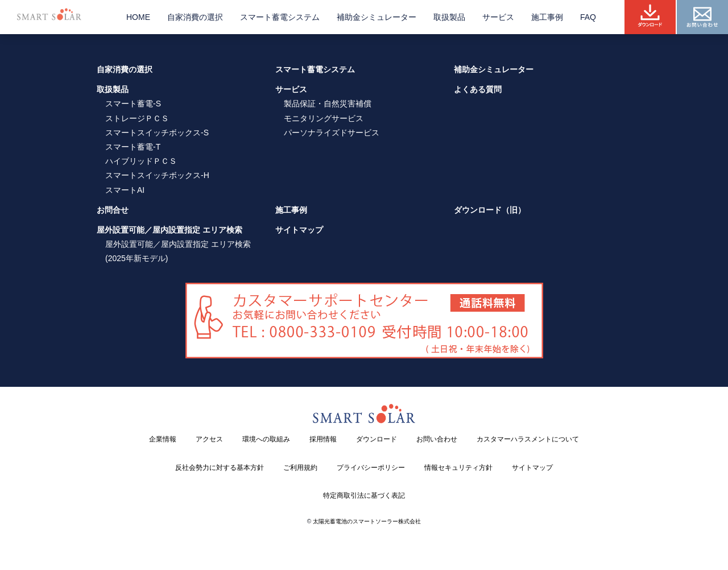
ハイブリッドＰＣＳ (141, 161)
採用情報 (323, 439)
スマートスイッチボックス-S (157, 133)
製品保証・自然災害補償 (328, 104)
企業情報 (163, 439)
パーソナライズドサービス (332, 133)
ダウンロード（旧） (490, 210)
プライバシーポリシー (371, 468)
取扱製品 (449, 17)
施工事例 (547, 17)
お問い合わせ (437, 439)
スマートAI (125, 190)
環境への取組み (266, 439)
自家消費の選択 (195, 17)
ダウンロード (377, 439)
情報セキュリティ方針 (458, 468)
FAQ (588, 17)
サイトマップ (299, 230)
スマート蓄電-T (133, 147)
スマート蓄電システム (280, 17)
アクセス (209, 439)
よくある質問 (478, 89)
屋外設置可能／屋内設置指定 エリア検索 (169, 230)
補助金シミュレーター (377, 17)
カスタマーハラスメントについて (528, 439)
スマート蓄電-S (133, 104)
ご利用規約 (300, 468)
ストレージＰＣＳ (137, 118)
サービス (498, 17)
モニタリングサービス (324, 118)
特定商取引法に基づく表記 (364, 495)
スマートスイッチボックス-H (157, 175)
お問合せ (113, 210)
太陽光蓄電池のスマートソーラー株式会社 (367, 521)
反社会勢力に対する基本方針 (220, 468)
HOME (138, 17)
